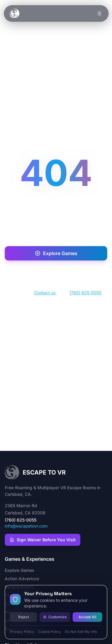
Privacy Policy (22, 632)
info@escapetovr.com (26, 526)
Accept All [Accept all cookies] (87, 617)
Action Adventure (22, 579)
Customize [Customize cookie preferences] (55, 617)
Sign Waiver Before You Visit (43, 540)
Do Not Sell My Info (81, 632)
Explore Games (56, 253)
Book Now (56, 273)
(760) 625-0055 (85, 293)
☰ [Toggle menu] (99, 13)
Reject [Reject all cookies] (24, 617)
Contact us (45, 293)
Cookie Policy (50, 632)
